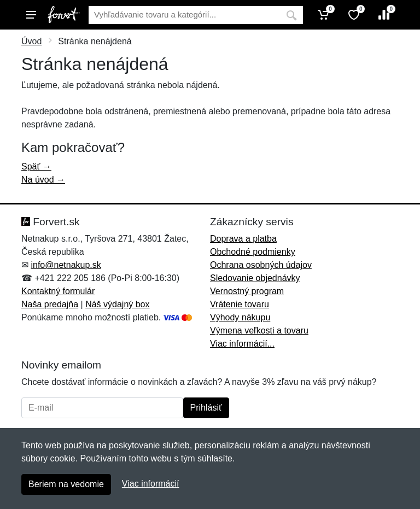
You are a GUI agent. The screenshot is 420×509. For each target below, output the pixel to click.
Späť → (36, 166)
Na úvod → (43, 180)
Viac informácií (151, 484)
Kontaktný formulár (58, 291)
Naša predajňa (50, 304)
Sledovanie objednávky (255, 278)
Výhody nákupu (240, 317)
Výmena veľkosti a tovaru (259, 330)
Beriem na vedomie (66, 484)
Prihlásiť (206, 408)
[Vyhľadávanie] (184, 15)
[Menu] (31, 15)
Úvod (31, 41)
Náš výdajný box (117, 304)
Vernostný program (247, 291)
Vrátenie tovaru (240, 304)
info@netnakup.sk (66, 265)
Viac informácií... (242, 344)
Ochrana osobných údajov (261, 265)
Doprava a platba (243, 239)
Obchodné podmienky (253, 252)
